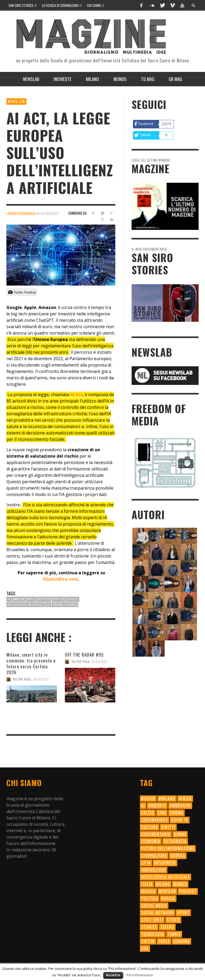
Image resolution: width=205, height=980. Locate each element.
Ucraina (182, 941)
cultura (150, 827)
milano (163, 884)
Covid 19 (180, 820)
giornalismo (154, 856)
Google (72, 599)
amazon (19, 599)
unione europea (65, 605)
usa (145, 948)
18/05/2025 (99, 662)
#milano (167, 799)
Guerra (178, 856)
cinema (176, 813)
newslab (167, 891)
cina (162, 813)
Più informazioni (140, 975)
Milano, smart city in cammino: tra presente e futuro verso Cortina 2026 (31, 663)
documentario (156, 834)
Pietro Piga (22, 679)
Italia (147, 884)
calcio (148, 813)
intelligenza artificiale (26, 605)
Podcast (188, 891)
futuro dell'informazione (168, 848)
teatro (167, 927)
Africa (185, 799)
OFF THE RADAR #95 (84, 655)
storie (173, 920)
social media (154, 906)
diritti (168, 827)
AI (9, 599)
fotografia (175, 841)
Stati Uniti (152, 920)
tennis (174, 934)
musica (148, 891)
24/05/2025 (41, 679)
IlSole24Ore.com (60, 579)
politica (150, 898)
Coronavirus (155, 820)
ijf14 (146, 863)
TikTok (148, 941)
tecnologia (153, 934)
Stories (149, 927)
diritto (58, 599)
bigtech (44, 599)
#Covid (148, 799)
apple (31, 599)
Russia (168, 898)
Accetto (113, 975)
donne (180, 834)
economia (151, 841)
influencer (165, 863)
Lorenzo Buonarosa (21, 213)
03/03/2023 (50, 213)
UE (48, 605)
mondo (180, 884)
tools (164, 941)
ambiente (157, 806)
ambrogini (180, 806)
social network (157, 913)
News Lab (16, 101)
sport (183, 913)
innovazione (154, 870)
